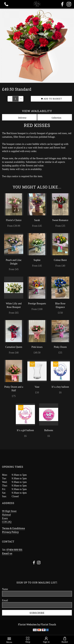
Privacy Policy (10, 532)
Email (5, 600)
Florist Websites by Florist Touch (37, 624)
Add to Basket (51, 99)
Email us (7, 553)
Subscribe (37, 613)
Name (5, 589)
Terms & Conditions (13, 528)
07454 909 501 (14, 550)
